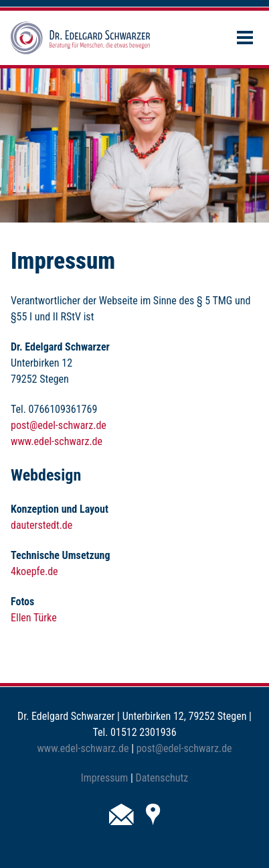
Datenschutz (162, 778)
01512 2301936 (143, 732)
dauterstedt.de (41, 525)
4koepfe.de (34, 571)
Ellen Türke (34, 618)
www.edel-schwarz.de (57, 441)
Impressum (105, 778)
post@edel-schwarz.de (59, 425)
